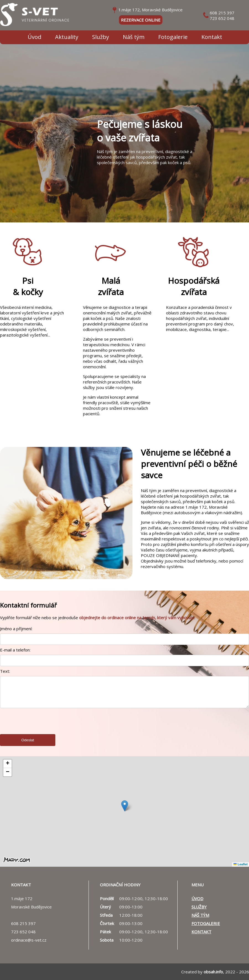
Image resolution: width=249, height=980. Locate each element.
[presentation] (42, 726)
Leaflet (241, 864)
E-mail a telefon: (15, 650)
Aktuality (67, 37)
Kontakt (212, 37)
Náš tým (134, 37)
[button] (125, 806)
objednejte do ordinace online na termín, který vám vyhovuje (137, 618)
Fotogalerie (173, 37)
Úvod (34, 37)
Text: (5, 671)
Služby (101, 37)
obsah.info (213, 972)
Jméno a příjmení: (16, 629)
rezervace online (141, 20)
